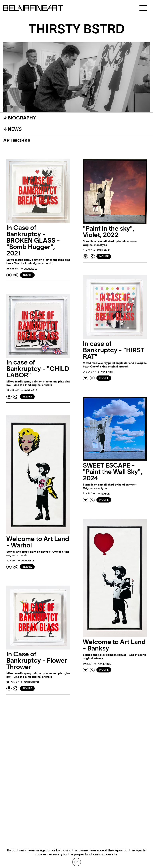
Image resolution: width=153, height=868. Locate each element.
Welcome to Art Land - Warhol (38, 542)
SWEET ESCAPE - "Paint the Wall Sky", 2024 (113, 472)
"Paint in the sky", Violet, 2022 (109, 232)
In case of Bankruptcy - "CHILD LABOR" (38, 369)
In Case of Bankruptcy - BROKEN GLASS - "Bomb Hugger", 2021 (33, 241)
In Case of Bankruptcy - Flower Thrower (37, 661)
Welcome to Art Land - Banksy (114, 645)
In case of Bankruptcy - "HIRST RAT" (114, 350)
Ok (77, 862)
